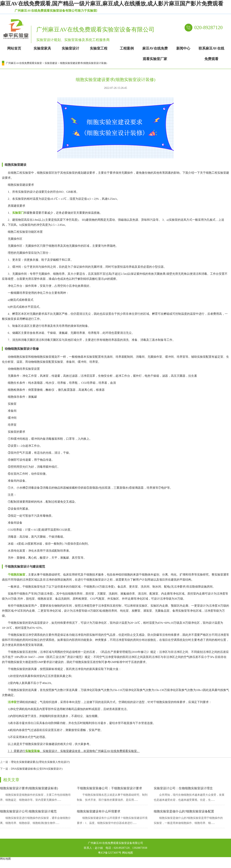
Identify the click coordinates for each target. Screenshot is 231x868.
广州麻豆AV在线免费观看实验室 (24, 63)
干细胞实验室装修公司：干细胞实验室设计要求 (109, 788)
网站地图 (128, 853)
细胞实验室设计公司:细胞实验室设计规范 (28, 811)
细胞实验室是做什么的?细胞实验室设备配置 (184, 811)
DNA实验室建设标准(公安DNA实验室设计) (37, 769)
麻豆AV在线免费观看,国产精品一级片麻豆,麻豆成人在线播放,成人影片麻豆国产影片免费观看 (112, 4)
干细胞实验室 (16, 575)
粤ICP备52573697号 (110, 853)
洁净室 (12, 702)
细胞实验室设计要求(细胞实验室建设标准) (29, 788)
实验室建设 (51, 63)
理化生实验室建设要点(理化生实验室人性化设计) (40, 762)
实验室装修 (33, 751)
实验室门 (18, 213)
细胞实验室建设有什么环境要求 (99, 811)
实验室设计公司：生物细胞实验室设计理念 (183, 788)
